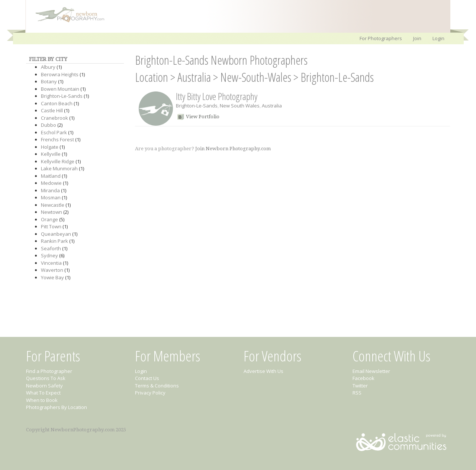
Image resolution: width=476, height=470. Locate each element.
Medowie (51, 183)
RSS (357, 393)
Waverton (52, 270)
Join (417, 38)
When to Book (42, 400)
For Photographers (381, 38)
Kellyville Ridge (58, 161)
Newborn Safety (44, 386)
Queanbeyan (56, 234)
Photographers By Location (57, 407)
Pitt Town (51, 226)
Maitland (51, 176)
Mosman (51, 197)
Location (152, 77)
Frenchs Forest (57, 139)
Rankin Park (54, 241)
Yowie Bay (52, 277)
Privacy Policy (150, 393)
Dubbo (49, 125)
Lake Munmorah (59, 168)
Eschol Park (54, 132)
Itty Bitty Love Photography (217, 96)
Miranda (50, 190)
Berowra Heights (60, 74)
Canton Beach (57, 103)
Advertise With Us (263, 371)
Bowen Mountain (60, 89)
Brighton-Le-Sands (62, 96)
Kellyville (51, 154)
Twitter (360, 386)
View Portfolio (203, 117)
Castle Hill (52, 110)
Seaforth (51, 248)
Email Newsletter (371, 371)
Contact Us (147, 378)
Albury (48, 67)
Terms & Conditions (157, 386)
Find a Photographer (49, 371)
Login (438, 38)
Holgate (50, 147)
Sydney (49, 255)
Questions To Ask (46, 378)
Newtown (52, 212)
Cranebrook (54, 118)
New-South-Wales (256, 77)
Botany (49, 81)
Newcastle (53, 205)
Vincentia (51, 263)
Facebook (364, 378)
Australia (194, 77)
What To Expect (43, 393)
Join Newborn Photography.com (233, 149)
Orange (49, 219)
